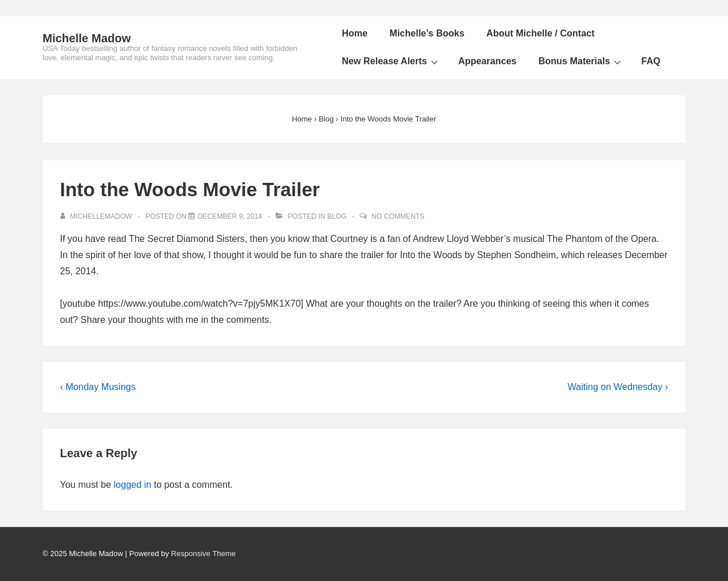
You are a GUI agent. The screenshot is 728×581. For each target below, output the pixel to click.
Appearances (487, 61)
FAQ (651, 61)
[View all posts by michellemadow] (97, 216)
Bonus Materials (581, 61)
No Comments (398, 216)
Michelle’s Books (427, 33)
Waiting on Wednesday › (618, 387)
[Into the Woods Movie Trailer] (230, 216)
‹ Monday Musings (98, 387)
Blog (337, 216)
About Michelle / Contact (541, 33)
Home (354, 33)
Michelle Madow (87, 38)
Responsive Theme (203, 554)
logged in (132, 485)
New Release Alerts (391, 61)
